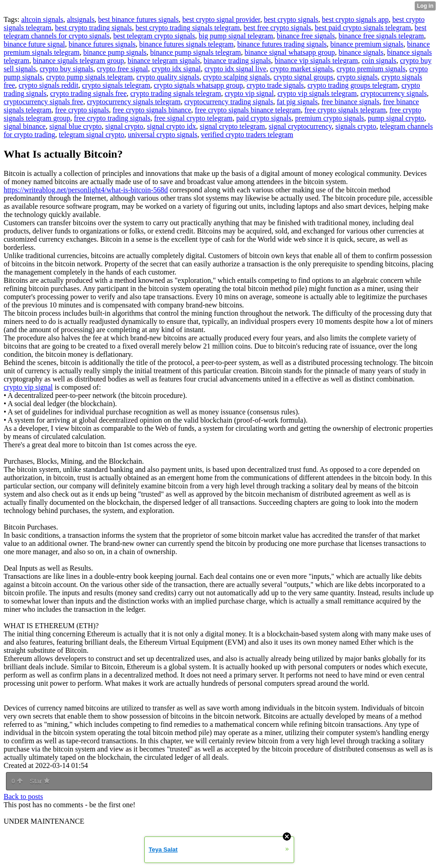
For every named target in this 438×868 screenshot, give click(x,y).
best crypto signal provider (221, 19)
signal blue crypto (76, 126)
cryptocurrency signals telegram (134, 102)
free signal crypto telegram (193, 118)
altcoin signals (42, 19)
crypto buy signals (66, 69)
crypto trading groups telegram (353, 85)
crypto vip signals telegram (317, 93)
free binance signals (351, 102)
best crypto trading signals (93, 28)
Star (40, 781)
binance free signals (306, 36)
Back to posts (23, 797)
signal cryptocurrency (300, 126)
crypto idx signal (176, 69)
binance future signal (34, 44)
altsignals (80, 19)
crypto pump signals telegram (90, 77)
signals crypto (356, 126)
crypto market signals (301, 69)
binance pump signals (115, 52)
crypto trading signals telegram (176, 93)
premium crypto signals (330, 118)
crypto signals (357, 77)
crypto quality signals (168, 77)
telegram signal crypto (92, 135)
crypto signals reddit (49, 85)
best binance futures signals (138, 19)
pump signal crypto (396, 118)
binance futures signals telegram (187, 44)
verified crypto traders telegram (247, 135)
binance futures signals (102, 44)
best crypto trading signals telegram (188, 28)
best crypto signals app (355, 19)
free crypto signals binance (152, 110)
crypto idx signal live (236, 69)
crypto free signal (122, 69)
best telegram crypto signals (154, 36)
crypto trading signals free (89, 93)
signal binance (25, 126)
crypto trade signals (275, 85)
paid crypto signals (264, 118)
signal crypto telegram (232, 126)
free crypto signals (82, 110)
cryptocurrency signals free (43, 102)
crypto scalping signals (236, 77)
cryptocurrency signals (393, 93)
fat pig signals (297, 102)
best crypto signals (291, 19)
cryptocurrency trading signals (229, 102)
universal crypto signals (163, 135)
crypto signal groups (303, 77)
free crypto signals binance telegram (248, 110)
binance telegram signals (164, 61)
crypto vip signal (249, 93)
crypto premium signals (371, 69)
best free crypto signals (277, 28)
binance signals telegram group (79, 61)
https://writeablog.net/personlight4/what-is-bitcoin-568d (86, 190)
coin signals (379, 61)
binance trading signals (237, 61)
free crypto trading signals (112, 118)
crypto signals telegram (116, 85)
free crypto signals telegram (345, 110)
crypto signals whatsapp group (198, 85)
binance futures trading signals (282, 44)
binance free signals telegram (381, 36)
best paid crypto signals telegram (363, 28)
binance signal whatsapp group (290, 52)
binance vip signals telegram (316, 61)
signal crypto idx (172, 126)
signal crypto (124, 126)
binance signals (361, 52)
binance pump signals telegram (196, 52)
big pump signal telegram (236, 36)
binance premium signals (367, 44)
